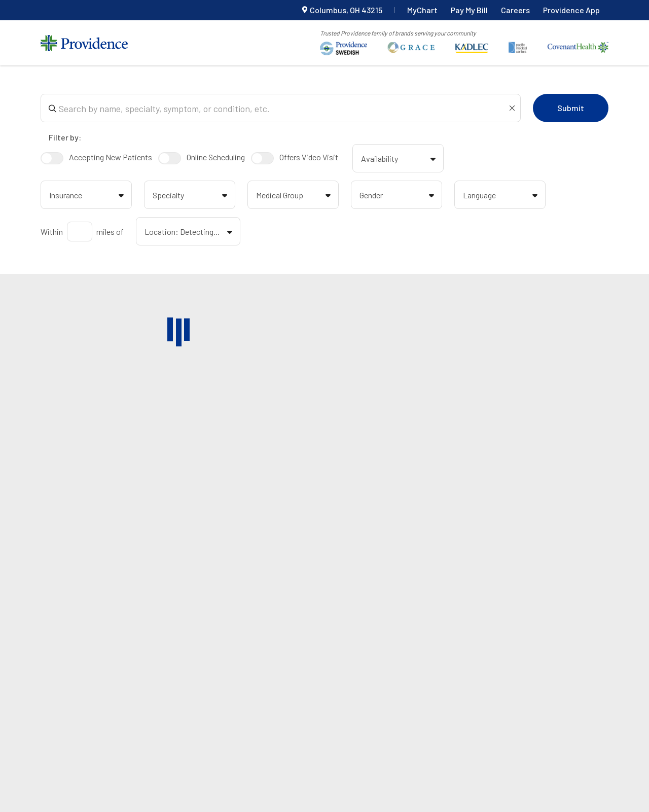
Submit (571, 108)
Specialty (192, 196)
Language (502, 196)
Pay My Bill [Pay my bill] (469, 10)
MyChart (422, 10)
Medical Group (295, 196)
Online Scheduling (202, 158)
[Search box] (283, 108)
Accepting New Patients (96, 158)
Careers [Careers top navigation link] (515, 10)
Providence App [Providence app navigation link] (571, 10)
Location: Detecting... (190, 233)
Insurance (88, 196)
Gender (399, 196)
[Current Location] (342, 10)
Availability (400, 160)
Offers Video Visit (295, 158)
